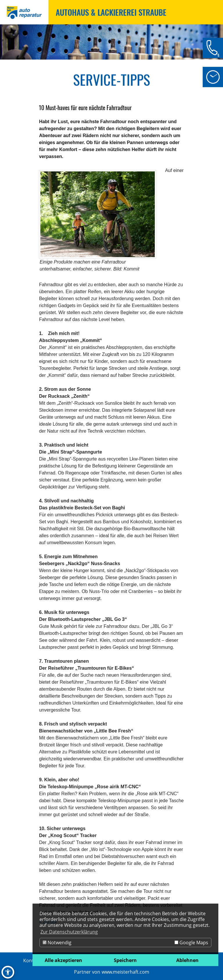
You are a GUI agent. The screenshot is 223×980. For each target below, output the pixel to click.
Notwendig (57, 943)
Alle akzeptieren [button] (63, 960)
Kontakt (32, 961)
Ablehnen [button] (187, 960)
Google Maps (191, 943)
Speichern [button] (125, 960)
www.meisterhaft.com (125, 972)
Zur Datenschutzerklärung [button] (69, 932)
